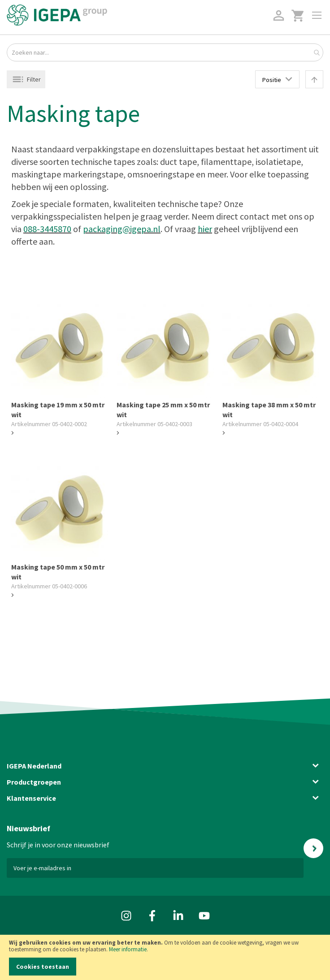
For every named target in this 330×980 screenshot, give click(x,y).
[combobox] (165, 52)
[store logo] (57, 15)
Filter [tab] (34, 79)
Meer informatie (128, 949)
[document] (165, 957)
